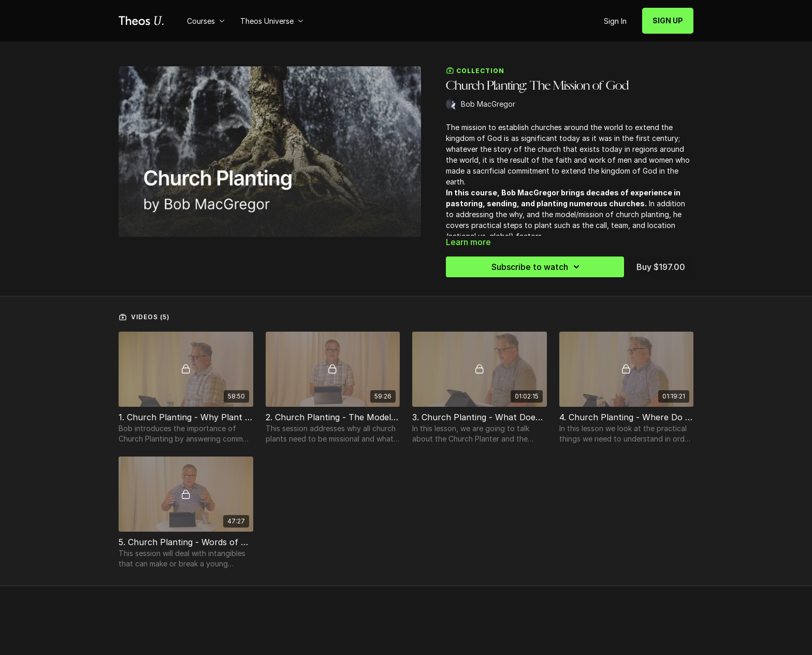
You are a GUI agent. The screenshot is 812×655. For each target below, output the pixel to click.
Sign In (615, 21)
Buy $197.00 (661, 267)
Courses (206, 21)
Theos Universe (272, 21)
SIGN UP (668, 20)
